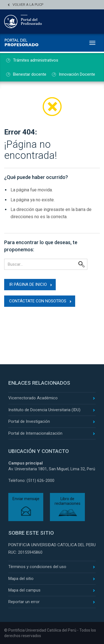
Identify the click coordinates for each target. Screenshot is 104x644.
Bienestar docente (30, 74)
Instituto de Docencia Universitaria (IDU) (44, 410)
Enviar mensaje (26, 499)
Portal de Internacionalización (35, 433)
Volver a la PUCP (28, 5)
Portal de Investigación (29, 421)
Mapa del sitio (21, 579)
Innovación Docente (77, 74)
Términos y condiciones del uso (37, 567)
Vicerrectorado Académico (33, 398)
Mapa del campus (24, 590)
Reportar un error (24, 602)
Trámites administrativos (36, 60)
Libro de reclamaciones (68, 501)
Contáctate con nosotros (38, 301)
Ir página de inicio (28, 284)
